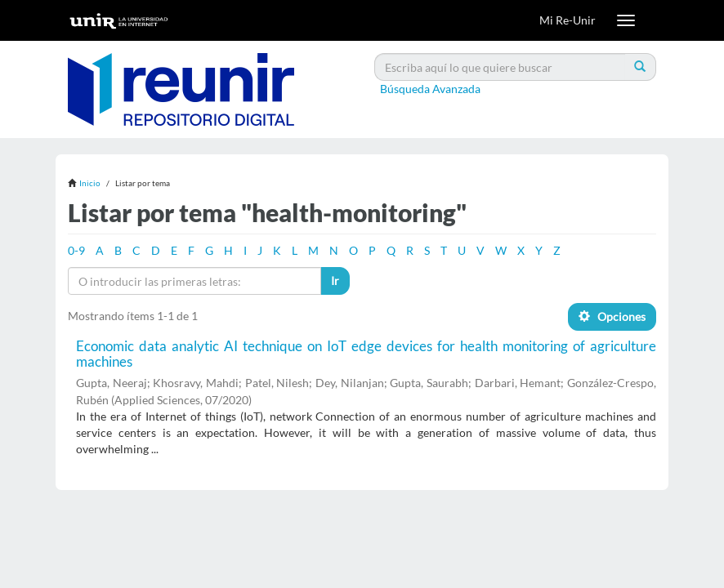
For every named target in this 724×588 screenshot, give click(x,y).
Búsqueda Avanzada (430, 89)
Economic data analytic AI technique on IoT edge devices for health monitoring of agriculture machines (366, 354)
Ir (335, 281)
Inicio (90, 183)
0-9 (76, 250)
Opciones (612, 316)
